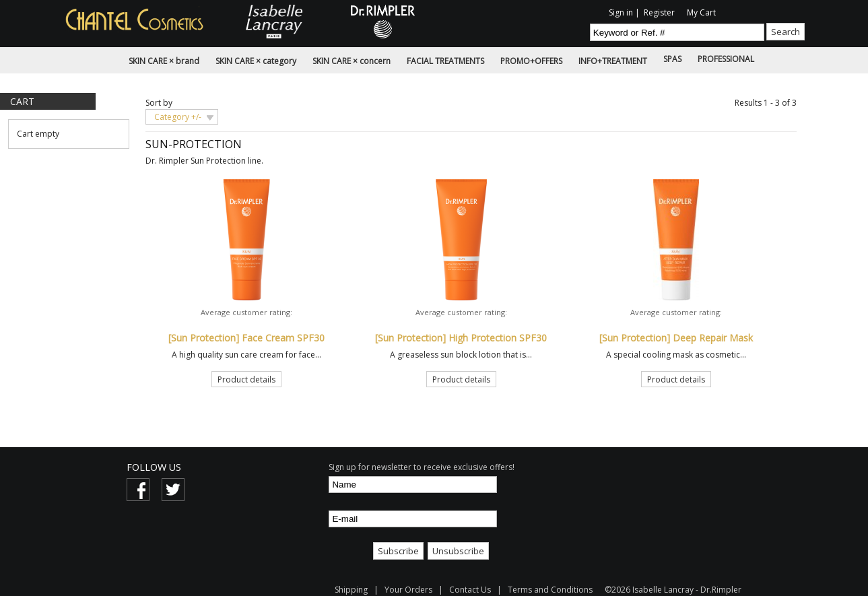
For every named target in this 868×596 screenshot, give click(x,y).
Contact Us (470, 590)
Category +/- (178, 117)
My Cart (701, 12)
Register (659, 12)
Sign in (621, 12)
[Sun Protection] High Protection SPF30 (461, 338)
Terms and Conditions (550, 590)
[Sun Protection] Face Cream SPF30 (246, 338)
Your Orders (408, 590)
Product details (246, 379)
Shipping (352, 590)
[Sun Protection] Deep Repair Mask (676, 338)
